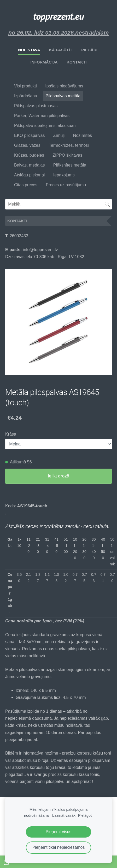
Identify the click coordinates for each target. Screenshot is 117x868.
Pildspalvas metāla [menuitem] (63, 96)
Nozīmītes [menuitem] (83, 135)
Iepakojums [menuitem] (64, 175)
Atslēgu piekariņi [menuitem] (29, 175)
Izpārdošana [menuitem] (26, 96)
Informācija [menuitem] (44, 62)
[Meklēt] (58, 204)
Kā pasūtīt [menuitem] (61, 50)
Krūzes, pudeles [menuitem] (29, 155)
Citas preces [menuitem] (26, 185)
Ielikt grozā (58, 476)
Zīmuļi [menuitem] (59, 135)
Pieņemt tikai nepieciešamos (59, 847)
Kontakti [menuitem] (77, 62)
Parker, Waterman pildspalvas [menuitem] (42, 116)
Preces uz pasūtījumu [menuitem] (66, 185)
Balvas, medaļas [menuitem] (29, 165)
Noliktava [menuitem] (29, 50)
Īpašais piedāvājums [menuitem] (64, 86)
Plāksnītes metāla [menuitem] (70, 165)
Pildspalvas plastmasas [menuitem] (36, 106)
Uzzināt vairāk (64, 815)
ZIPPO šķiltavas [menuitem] (67, 155)
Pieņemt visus (59, 832)
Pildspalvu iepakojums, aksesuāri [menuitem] (45, 126)
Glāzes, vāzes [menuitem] (27, 145)
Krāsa (11, 434)
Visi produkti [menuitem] (25, 86)
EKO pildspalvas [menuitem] (29, 135)
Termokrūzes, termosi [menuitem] (69, 145)
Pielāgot (85, 815)
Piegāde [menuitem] (90, 50)
